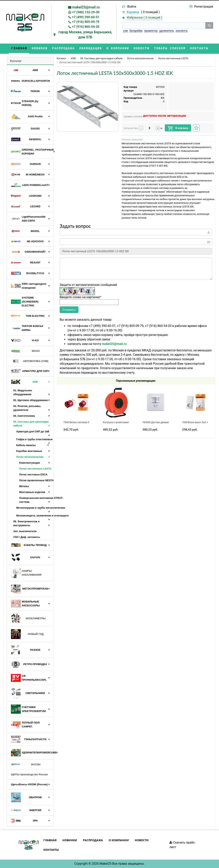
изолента (182, 31)
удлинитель (167, 31)
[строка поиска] (164, 25)
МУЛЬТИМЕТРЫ (28, 618)
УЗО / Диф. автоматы (27, 537)
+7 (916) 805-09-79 (86, 22)
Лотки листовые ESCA (33, 474)
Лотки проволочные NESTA (36, 480)
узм (125, 31)
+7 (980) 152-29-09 (86, 12)
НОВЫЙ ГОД (27, 634)
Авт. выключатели (25, 531)
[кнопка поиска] (209, 25)
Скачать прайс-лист (182, 845)
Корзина (133, 12)
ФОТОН (26, 765)
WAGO (25, 351)
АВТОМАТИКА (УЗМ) (30, 361)
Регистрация (204, 7)
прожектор (151, 31)
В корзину (178, 128)
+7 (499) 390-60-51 (86, 17)
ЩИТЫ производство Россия (29, 774)
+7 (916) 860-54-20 (86, 27)
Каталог (16, 61)
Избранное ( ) (145, 18)
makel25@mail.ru (86, 7)
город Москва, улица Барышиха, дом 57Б (85, 35)
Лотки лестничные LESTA (35, 469)
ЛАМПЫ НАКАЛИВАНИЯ (26, 573)
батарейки (136, 31)
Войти (132, 7)
